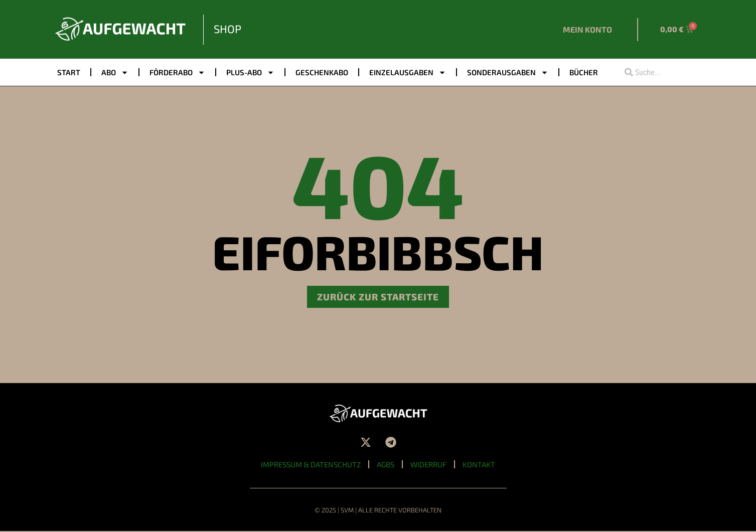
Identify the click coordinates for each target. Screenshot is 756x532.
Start (69, 72)
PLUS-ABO (250, 72)
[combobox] (658, 72)
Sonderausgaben (508, 72)
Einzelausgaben (408, 72)
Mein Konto (587, 29)
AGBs (386, 465)
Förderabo (177, 72)
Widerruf (429, 465)
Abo (115, 72)
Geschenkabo (322, 72)
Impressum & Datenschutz (310, 465)
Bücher (584, 72)
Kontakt (480, 465)
